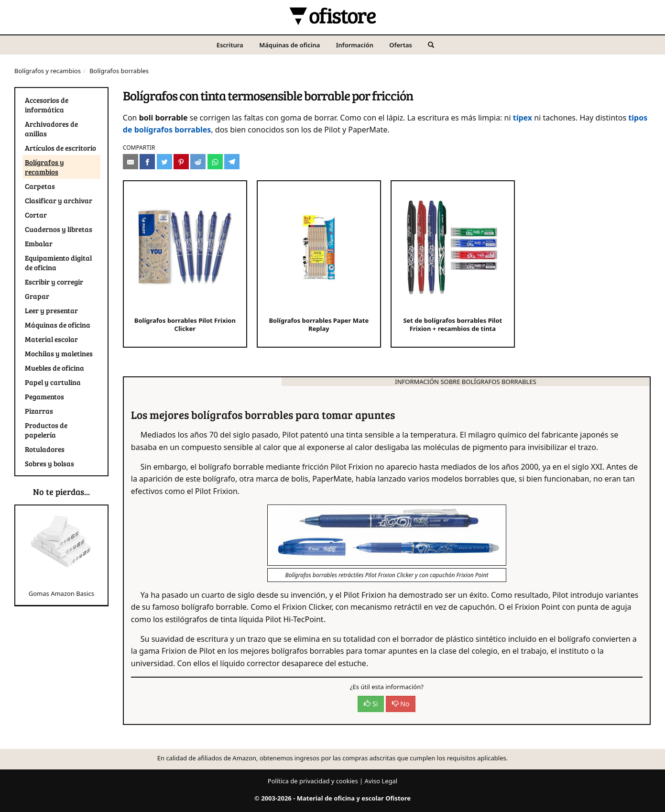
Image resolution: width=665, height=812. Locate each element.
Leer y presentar (51, 310)
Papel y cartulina (53, 382)
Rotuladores (45, 449)
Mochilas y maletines (59, 353)
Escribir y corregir (54, 282)
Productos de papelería (46, 430)
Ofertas (401, 45)
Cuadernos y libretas (59, 229)
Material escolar (51, 339)
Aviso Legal (381, 781)
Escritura (230, 45)
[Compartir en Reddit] (198, 162)
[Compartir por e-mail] (131, 162)
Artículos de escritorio (60, 148)
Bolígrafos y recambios (48, 71)
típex (523, 118)
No (401, 704)
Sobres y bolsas (49, 463)
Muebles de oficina (55, 368)
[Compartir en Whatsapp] (215, 162)
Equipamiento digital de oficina (58, 263)
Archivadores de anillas (51, 129)
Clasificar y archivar (59, 200)
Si (371, 704)
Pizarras (39, 411)
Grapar (37, 296)
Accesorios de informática (47, 105)
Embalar (39, 243)
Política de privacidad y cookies (313, 781)
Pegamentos (44, 396)
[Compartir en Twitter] (164, 162)
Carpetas (40, 186)
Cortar (36, 215)
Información (355, 45)
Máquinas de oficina (289, 45)
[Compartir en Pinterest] (181, 162)
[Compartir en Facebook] (147, 162)
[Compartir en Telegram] (232, 162)
